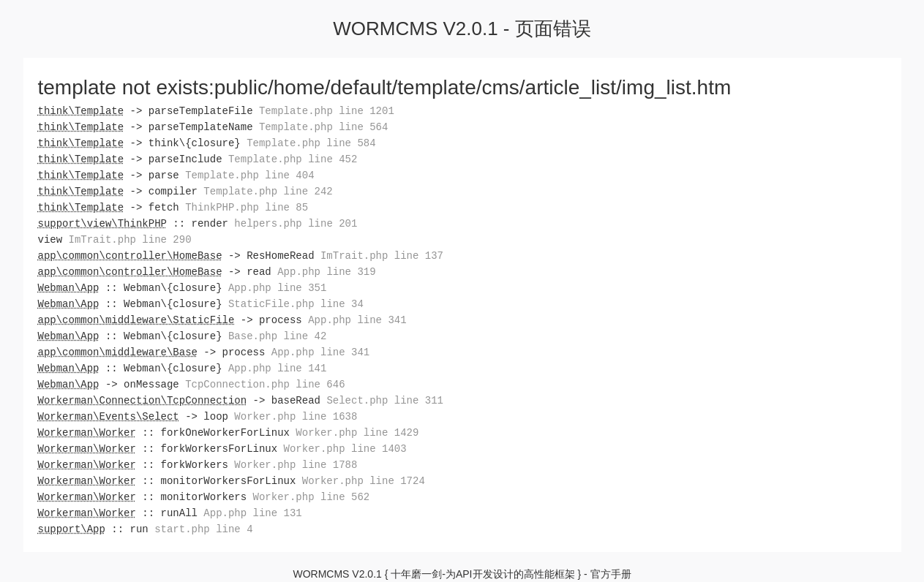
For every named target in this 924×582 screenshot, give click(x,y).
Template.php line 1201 (327, 111)
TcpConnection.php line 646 (265, 384)
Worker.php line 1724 (364, 481)
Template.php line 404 (249, 175)
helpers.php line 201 (296, 223)
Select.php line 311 (385, 400)
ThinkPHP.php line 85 (247, 207)
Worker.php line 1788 (296, 465)
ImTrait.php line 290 (130, 239)
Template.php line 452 (293, 159)
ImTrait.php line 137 (382, 256)
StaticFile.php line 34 (296, 304)
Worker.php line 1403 (345, 449)
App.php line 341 (357, 320)
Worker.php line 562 (312, 497)
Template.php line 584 (311, 143)
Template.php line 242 (268, 191)
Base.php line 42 (277, 336)
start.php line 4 (203, 529)
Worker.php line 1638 (296, 416)
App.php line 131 (252, 513)
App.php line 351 (277, 288)
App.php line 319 (326, 272)
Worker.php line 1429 (357, 432)
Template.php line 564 (323, 127)
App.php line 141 (277, 368)
